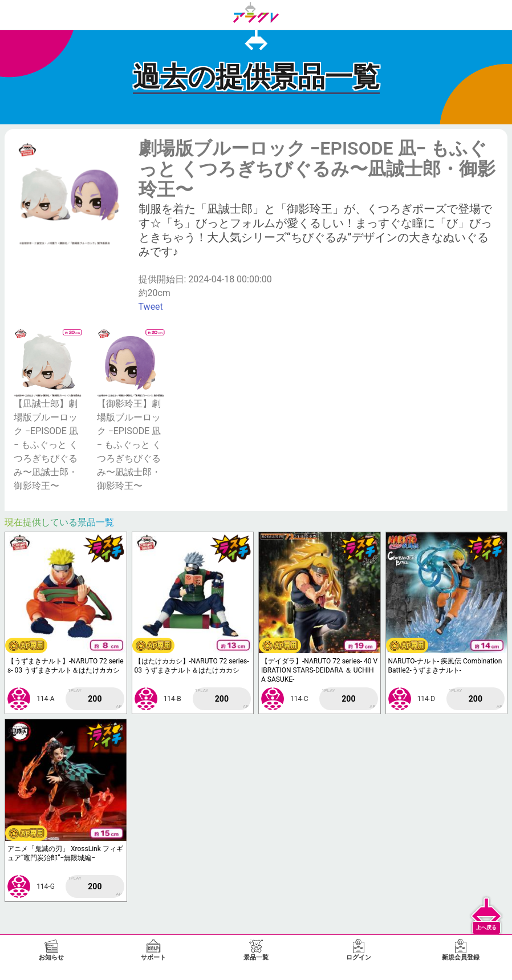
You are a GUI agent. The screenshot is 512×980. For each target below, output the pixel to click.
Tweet (151, 307)
